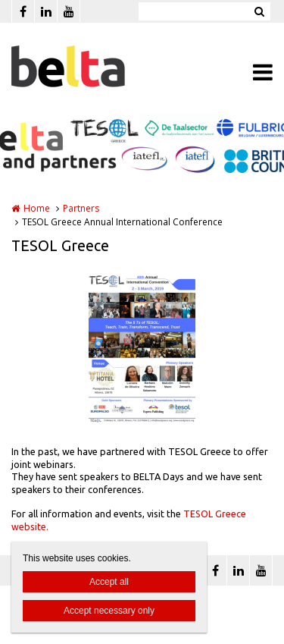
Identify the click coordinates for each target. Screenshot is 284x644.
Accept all (109, 582)
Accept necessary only (109, 611)
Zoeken (259, 11)
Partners (81, 208)
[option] (142, 347)
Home (37, 208)
